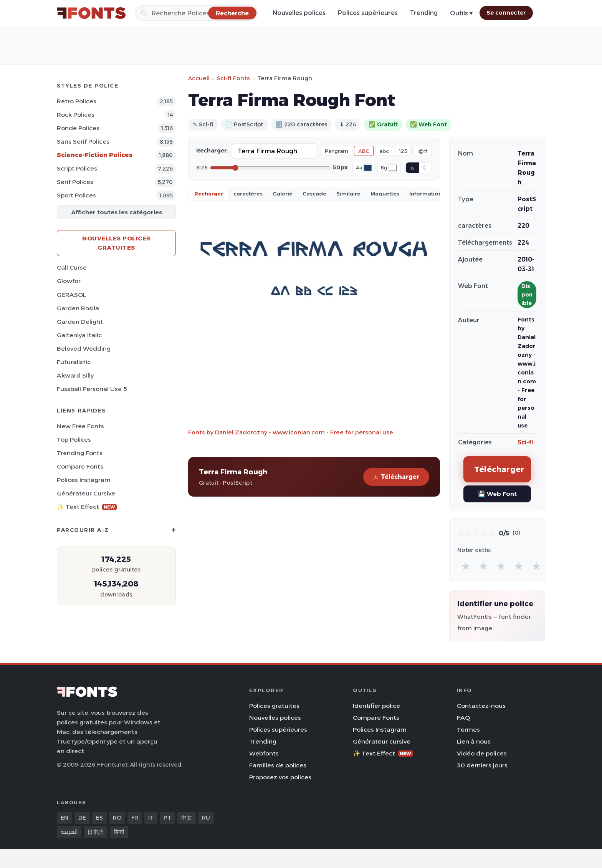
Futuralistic (74, 362)
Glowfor (69, 281)
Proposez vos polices (280, 777)
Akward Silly (75, 375)
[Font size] (270, 168)
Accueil (199, 78)
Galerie (283, 194)
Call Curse (72, 268)
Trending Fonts (80, 453)
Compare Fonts (80, 466)
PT (167, 818)
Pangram (337, 151)
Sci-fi (525, 442)
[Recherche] (197, 13)
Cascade (314, 194)
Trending (424, 13)
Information (426, 194)
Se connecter (506, 13)
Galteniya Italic (79, 335)
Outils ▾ (461, 13)
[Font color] (368, 168)
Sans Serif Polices (83, 142)
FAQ (463, 718)
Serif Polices (75, 182)
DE (82, 818)
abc (384, 151)
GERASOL (71, 295)
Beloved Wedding (84, 349)
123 (403, 151)
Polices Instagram (84, 480)
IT (151, 818)
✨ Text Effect (87, 507)
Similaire (348, 194)
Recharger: (212, 151)
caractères (248, 194)
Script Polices (77, 168)
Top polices (74, 440)
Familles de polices (278, 765)
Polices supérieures (368, 13)
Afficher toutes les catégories (117, 212)
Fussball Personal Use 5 (92, 389)
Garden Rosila (78, 308)
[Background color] (393, 168)
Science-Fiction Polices (95, 155)
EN (64, 818)
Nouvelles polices (299, 13)
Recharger (209, 194)
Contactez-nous (481, 706)
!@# (423, 151)
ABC (364, 151)
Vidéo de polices (482, 753)
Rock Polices (76, 115)
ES (99, 818)
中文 (187, 818)
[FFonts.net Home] (91, 13)
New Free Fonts (80, 426)
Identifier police (376, 706)
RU (206, 818)
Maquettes (385, 194)
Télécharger (396, 477)
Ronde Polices (78, 128)
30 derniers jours (482, 765)
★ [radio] (466, 566)
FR (135, 818)
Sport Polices (76, 195)
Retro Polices (77, 101)
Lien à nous (474, 741)
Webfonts (264, 753)
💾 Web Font (497, 494)
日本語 (96, 832)
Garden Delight (80, 322)
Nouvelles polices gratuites (116, 243)
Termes (468, 730)
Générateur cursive (86, 493)
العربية (69, 832)
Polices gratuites (274, 706)
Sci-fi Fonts (233, 78)
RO (117, 818)
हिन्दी (119, 832)
